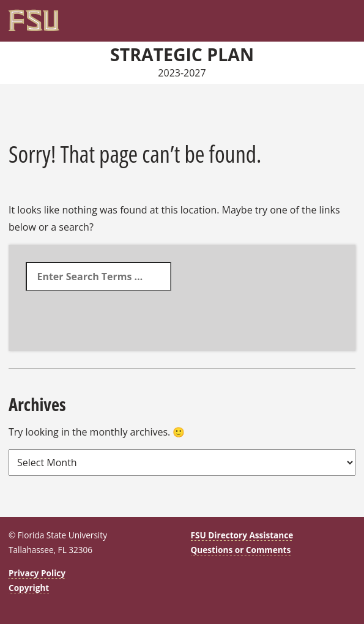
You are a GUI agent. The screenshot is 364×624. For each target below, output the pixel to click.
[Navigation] (349, 16)
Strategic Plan (182, 54)
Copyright (29, 588)
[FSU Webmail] (324, 16)
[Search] (336, 16)
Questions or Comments (241, 550)
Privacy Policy (37, 573)
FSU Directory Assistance (242, 535)
